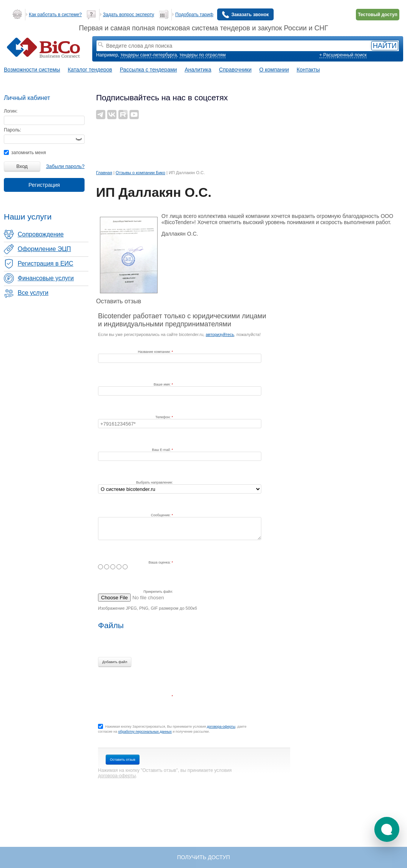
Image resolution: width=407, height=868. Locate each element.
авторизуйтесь (220, 334)
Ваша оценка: (160, 562)
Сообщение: (161, 515)
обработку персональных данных (145, 732)
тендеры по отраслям (203, 55)
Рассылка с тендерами (149, 70)
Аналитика (198, 70)
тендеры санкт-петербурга (149, 55)
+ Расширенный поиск (343, 55)
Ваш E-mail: (162, 450)
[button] (387, 829)
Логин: (11, 111)
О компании (274, 70)
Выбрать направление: (154, 482)
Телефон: (163, 417)
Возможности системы (32, 70)
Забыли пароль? (65, 166)
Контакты (308, 70)
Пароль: (12, 130)
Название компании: (155, 352)
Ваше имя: (163, 384)
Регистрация (44, 185)
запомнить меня (25, 153)
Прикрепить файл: (158, 592)
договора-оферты (221, 727)
